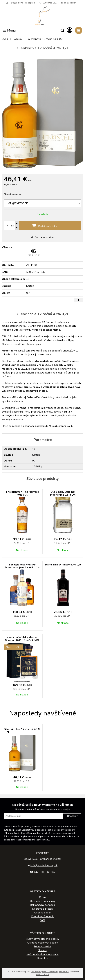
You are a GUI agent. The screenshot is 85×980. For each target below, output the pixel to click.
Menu (9, 30)
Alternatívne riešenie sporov (43, 939)
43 (34, 449)
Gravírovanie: (13, 194)
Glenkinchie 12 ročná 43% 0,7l (22, 731)
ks (12, 226)
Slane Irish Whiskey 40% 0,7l (63, 565)
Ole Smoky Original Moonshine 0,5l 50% (63, 493)
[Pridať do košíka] (42, 226)
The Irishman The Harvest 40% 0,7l (22, 493)
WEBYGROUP (42, 975)
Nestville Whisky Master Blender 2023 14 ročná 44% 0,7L (22, 640)
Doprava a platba (42, 909)
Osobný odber (43, 913)
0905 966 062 (50, 3)
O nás (43, 897)
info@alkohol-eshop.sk (22, 3)
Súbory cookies (42, 947)
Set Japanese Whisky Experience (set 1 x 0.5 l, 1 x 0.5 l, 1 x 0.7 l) (22, 568)
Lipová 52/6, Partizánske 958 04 (43, 859)
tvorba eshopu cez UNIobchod (44, 972)
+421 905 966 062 (45, 872)
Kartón (36, 455)
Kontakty (43, 958)
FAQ (42, 920)
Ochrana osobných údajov (43, 943)
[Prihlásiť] (70, 30)
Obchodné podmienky (43, 901)
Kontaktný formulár (43, 916)
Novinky (43, 950)
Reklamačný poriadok (42, 905)
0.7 (34, 461)
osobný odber (68, 3)
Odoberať (72, 816)
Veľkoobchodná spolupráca (43, 954)
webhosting (64, 972)
